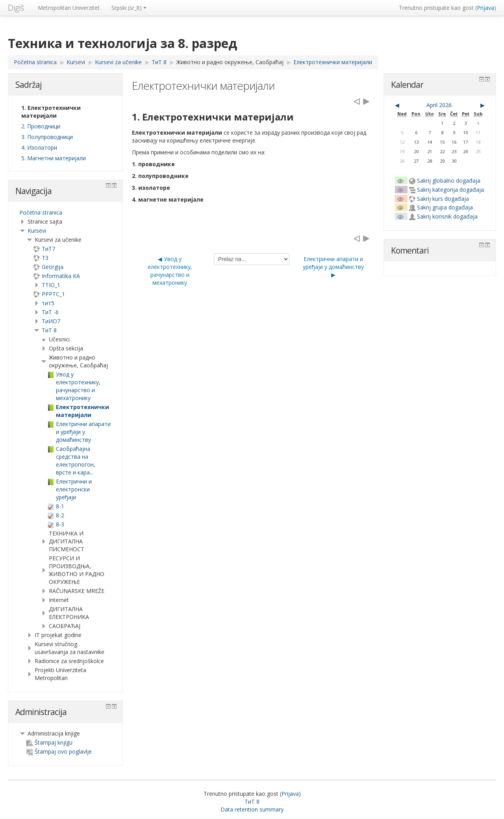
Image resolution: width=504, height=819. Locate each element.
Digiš (16, 8)
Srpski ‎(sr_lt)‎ (129, 8)
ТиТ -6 (50, 312)
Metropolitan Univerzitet (69, 8)
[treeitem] (65, 213)
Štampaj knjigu (49, 742)
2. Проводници (41, 126)
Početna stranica (41, 212)
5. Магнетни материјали (54, 158)
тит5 (48, 303)
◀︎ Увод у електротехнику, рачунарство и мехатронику (170, 271)
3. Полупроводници (47, 137)
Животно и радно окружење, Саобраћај (230, 62)
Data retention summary (252, 809)
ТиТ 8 (49, 330)
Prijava (485, 8)
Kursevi (37, 231)
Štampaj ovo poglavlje (59, 751)
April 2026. (440, 105)
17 (465, 142)
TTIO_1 (51, 285)
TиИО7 (51, 321)
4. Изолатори (39, 147)
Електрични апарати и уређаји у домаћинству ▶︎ (333, 267)
